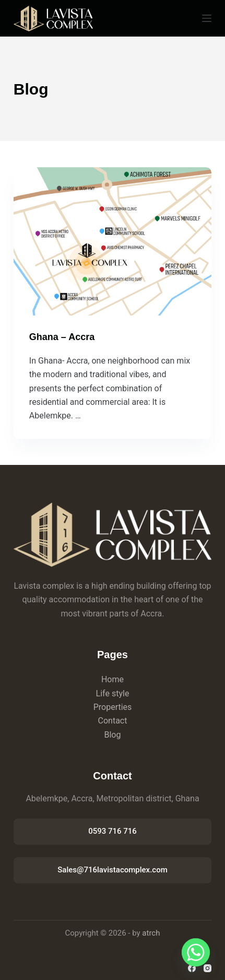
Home (113, 679)
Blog (113, 735)
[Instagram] (208, 968)
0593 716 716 (113, 831)
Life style (113, 693)
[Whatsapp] (196, 953)
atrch (151, 933)
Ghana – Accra (62, 337)
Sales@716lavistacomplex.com (112, 870)
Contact (113, 721)
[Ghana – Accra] (113, 241)
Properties (113, 707)
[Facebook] (192, 968)
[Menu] (207, 18)
